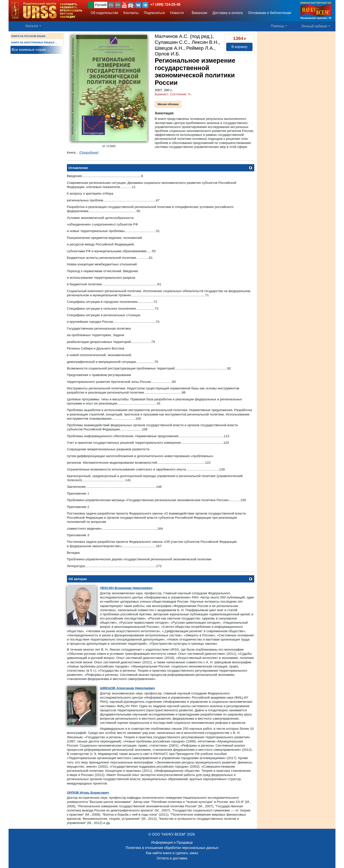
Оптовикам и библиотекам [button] (270, 13)
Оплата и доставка (172, 858)
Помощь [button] (278, 26)
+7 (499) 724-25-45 (165, 4)
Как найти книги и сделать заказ (172, 853)
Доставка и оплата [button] (228, 13)
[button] (124, 5)
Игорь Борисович (88, 793)
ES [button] (111, 5)
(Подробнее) (89, 152)
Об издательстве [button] (104, 13)
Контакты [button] (131, 13)
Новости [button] (177, 13)
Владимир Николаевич (126, 588)
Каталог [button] (32, 26)
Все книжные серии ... (31, 50)
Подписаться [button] (154, 13)
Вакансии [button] (198, 13)
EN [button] (118, 5)
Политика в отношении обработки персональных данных (172, 848)
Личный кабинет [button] (314, 26)
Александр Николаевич (127, 688)
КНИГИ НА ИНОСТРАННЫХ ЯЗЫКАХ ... (34, 43)
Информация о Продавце (172, 842)
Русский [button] (101, 5)
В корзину (239, 47)
